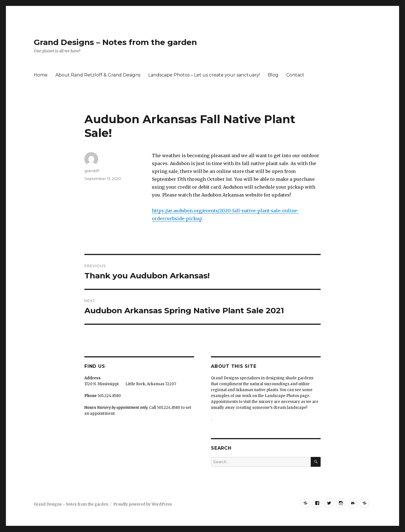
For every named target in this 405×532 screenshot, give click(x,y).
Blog (273, 75)
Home (41, 75)
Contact (295, 75)
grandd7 (92, 171)
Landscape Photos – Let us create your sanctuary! (204, 75)
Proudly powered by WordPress (143, 504)
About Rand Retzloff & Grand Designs (98, 75)
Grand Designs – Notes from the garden (115, 42)
